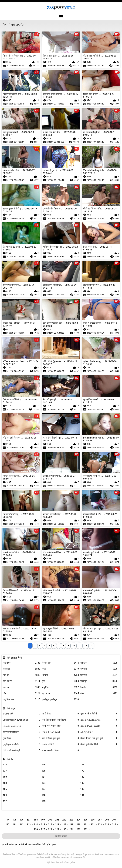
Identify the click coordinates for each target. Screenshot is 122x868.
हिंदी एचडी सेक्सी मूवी (21, 750)
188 (82, 789)
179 (82, 771)
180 (5, 777)
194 (7, 820)
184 (44, 783)
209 (114, 820)
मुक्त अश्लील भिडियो (99, 714)
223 (100, 824)
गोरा (99, 693)
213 (29, 824)
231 (71, 829)
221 (86, 824)
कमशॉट (99, 669)
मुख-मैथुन (21, 663)
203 (71, 820)
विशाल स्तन (60, 663)
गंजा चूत (99, 681)
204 (78, 820)
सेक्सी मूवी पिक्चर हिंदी (60, 726)
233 (86, 829)
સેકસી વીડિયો (60, 744)
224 (107, 824)
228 (50, 829)
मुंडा (60, 681)
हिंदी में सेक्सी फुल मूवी (60, 738)
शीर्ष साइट (11, 709)
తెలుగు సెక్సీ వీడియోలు (99, 720)
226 (36, 829)
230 (64, 829)
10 (74, 646)
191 (82, 795)
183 (5, 783)
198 (36, 820)
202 (64, 820)
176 (82, 765)
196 (22, 820)
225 (114, 824)
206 (93, 820)
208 (107, 820)
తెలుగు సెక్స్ (21, 714)
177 (5, 771)
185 (82, 783)
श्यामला (60, 675)
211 (14, 824)
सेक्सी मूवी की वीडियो (99, 744)
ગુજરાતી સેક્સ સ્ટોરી (60, 732)
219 (71, 824)
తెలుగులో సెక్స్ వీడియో (99, 726)
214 (36, 824)
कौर (21, 693)
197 (29, 820)
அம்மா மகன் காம (21, 726)
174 (5, 765)
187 (44, 789)
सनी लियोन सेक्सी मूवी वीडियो (60, 720)
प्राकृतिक (60, 687)
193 (44, 801)
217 (57, 824)
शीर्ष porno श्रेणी (14, 658)
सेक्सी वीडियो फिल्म (21, 732)
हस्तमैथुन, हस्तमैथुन (60, 699)
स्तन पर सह (21, 681)
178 (44, 771)
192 (5, 801)
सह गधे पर (60, 693)
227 (43, 829)
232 (78, 829)
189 (5, 795)
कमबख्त (21, 669)
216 (50, 824)
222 (93, 824)
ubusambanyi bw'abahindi (21, 720)
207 (100, 820)
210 (7, 824)
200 (50, 820)
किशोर (99, 687)
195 (14, 820)
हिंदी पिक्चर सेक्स (53, 863)
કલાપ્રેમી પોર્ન (99, 732)
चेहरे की (21, 687)
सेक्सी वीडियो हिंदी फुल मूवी (99, 738)
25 (85, 646)
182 (82, 777)
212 (22, 824)
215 (43, 824)
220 (78, 824)
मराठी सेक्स (60, 714)
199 (43, 820)
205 (86, 820)
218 (64, 824)
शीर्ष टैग (10, 760)
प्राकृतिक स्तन (21, 699)
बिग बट (21, 675)
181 (44, 777)
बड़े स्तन (99, 663)
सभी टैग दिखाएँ (61, 836)
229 (57, 829)
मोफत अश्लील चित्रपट (60, 750)
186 (5, 789)
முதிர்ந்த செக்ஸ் (21, 744)
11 (80, 646)
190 (44, 795)
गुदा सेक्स (21, 738)
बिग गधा (99, 675)
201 (57, 820)
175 (44, 765)
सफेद (60, 669)
